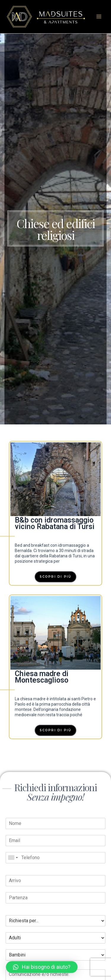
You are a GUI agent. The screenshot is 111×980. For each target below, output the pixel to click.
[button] (42, 967)
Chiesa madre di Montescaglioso (42, 677)
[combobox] (13, 858)
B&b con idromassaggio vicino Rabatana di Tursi (55, 523)
